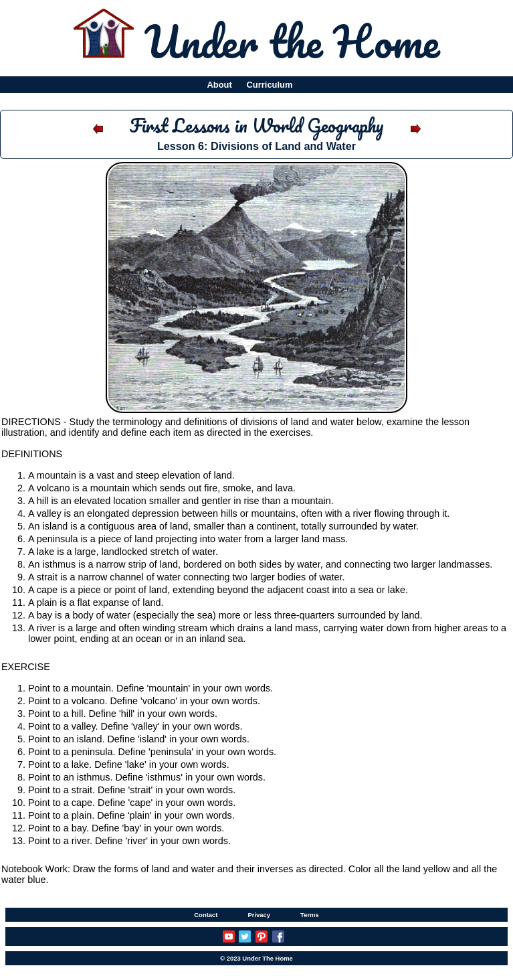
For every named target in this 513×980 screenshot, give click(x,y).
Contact (206, 915)
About (219, 85)
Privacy (259, 915)
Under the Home (292, 41)
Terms (310, 915)
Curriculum (270, 85)
